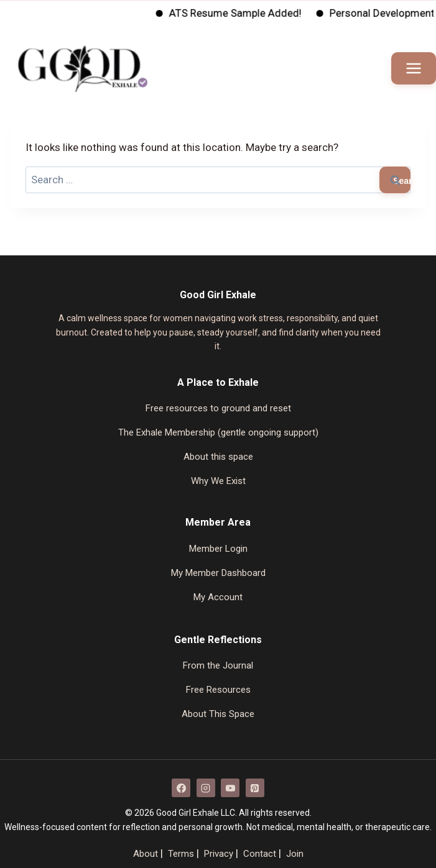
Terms (181, 854)
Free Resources (218, 690)
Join (295, 854)
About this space (218, 457)
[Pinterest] (255, 788)
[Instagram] (206, 788)
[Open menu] (414, 68)
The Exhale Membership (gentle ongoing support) (218, 432)
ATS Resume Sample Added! (245, 13)
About (146, 854)
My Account (218, 597)
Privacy (219, 854)
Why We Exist (218, 481)
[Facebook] (181, 788)
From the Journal (218, 665)
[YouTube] (230, 788)
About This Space (218, 714)
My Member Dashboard (218, 573)
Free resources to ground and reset (218, 408)
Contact (260, 854)
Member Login (218, 549)
